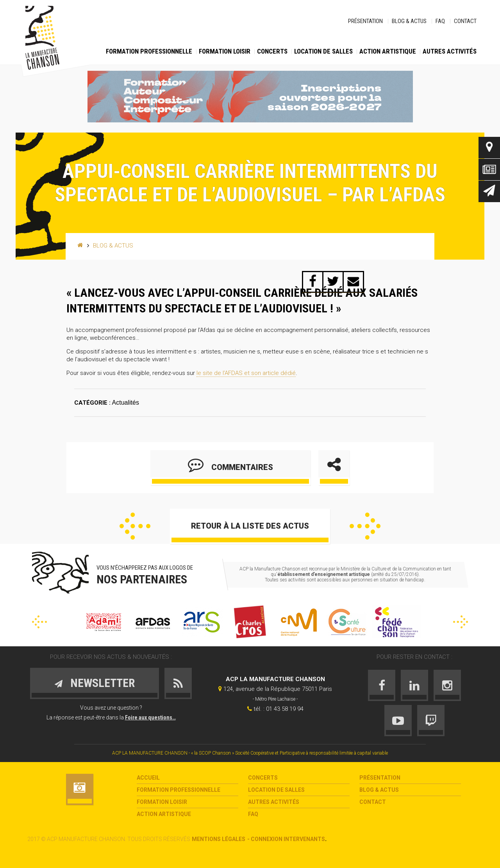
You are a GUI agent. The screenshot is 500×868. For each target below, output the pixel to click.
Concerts (272, 51)
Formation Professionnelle (149, 51)
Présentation (365, 21)
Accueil (148, 778)
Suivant (365, 526)
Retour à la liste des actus (250, 526)
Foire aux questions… (150, 717)
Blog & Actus (409, 21)
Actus (489, 169)
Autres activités (450, 51)
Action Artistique (388, 51)
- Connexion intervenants (286, 839)
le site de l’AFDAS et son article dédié (246, 373)
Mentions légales (219, 839)
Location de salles (323, 51)
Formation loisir (225, 51)
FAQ (440, 21)
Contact (465, 21)
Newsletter (489, 191)
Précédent (135, 526)
